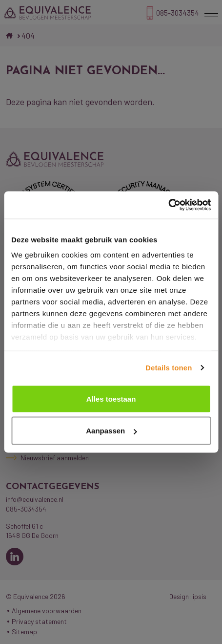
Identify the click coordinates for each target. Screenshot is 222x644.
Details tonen (169, 368)
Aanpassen (111, 431)
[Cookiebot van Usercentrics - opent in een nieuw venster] (168, 205)
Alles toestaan (111, 398)
